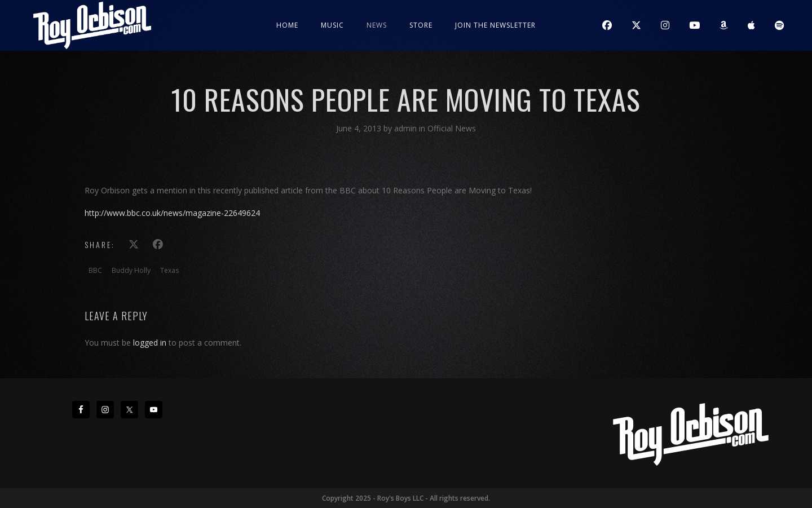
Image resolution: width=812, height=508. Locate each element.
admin (407, 128)
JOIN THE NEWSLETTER (495, 25)
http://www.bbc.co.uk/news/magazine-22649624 (172, 213)
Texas (169, 270)
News (377, 25)
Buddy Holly (131, 270)
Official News (452, 128)
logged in (150, 343)
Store (421, 25)
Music (332, 25)
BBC (95, 270)
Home (287, 25)
